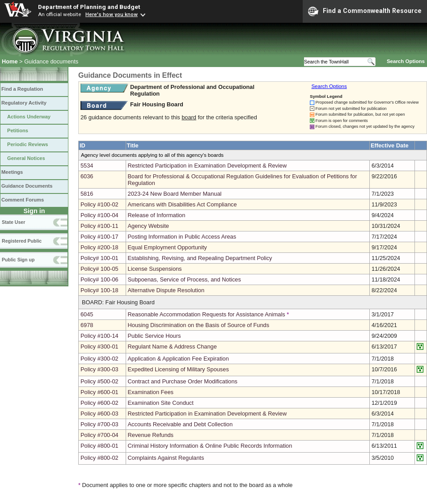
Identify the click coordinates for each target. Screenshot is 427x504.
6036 (87, 176)
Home (10, 61)
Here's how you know (112, 14)
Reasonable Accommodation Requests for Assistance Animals (207, 314)
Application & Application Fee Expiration (178, 359)
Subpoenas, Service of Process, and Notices (184, 279)
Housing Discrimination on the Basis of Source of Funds (199, 325)
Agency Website (148, 226)
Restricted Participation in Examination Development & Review (207, 166)
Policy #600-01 (99, 392)
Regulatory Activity (24, 103)
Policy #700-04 (99, 435)
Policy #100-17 (99, 237)
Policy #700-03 (99, 424)
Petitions (18, 130)
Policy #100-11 (99, 226)
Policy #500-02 (99, 381)
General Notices (26, 158)
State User (13, 222)
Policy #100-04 (99, 215)
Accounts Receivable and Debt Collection (180, 424)
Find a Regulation (22, 89)
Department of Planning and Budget (89, 7)
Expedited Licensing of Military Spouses (178, 369)
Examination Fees (151, 392)
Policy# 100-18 (99, 290)
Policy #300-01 (99, 346)
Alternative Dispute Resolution (166, 290)
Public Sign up (18, 260)
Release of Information (157, 215)
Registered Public (22, 241)
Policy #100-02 (99, 204)
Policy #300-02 (99, 359)
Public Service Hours (154, 336)
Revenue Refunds (151, 435)
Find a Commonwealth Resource (365, 11)
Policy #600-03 (99, 414)
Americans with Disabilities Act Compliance (182, 204)
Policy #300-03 (99, 369)
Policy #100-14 (99, 336)
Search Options (406, 61)
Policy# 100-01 (99, 258)
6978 (87, 325)
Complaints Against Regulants (166, 458)
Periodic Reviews (28, 144)
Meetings (12, 172)
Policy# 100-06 (99, 279)
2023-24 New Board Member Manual (175, 194)
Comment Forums (23, 200)
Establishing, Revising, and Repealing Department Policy (200, 258)
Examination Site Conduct (161, 403)
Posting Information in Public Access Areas (182, 237)
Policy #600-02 (99, 403)
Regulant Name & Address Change (172, 346)
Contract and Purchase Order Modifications (183, 381)
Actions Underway (29, 117)
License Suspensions (155, 269)
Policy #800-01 (99, 446)
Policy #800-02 (99, 458)
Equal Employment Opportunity (167, 247)
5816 (87, 194)
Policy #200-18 (99, 247)
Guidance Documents (27, 186)
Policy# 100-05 (99, 269)
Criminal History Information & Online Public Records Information (210, 446)
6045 (87, 314)
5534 (87, 166)
